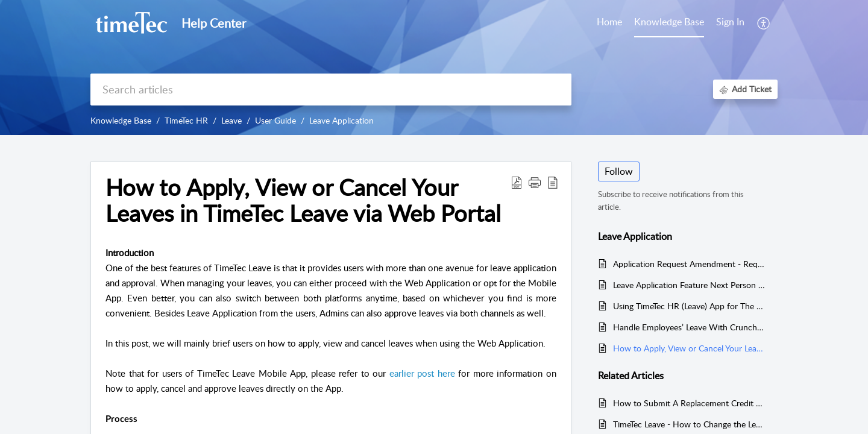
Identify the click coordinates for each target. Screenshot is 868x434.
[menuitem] (730, 23)
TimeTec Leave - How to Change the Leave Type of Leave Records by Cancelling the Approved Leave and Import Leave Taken (689, 424)
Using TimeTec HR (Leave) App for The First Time (689, 306)
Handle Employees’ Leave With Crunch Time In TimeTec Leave (689, 327)
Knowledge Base (121, 120)
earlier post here (422, 373)
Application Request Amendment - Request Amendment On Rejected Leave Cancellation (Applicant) (689, 264)
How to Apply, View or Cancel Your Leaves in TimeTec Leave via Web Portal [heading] (303, 201)
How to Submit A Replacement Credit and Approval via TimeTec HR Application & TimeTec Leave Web (689, 403)
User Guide (275, 120)
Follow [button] (619, 171)
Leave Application (341, 120)
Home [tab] (609, 22)
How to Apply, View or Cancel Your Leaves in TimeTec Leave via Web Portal (689, 348)
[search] (331, 90)
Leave (231, 120)
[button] (764, 23)
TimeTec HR (186, 120)
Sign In (730, 22)
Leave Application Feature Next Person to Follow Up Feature (689, 285)
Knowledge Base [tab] (669, 22)
